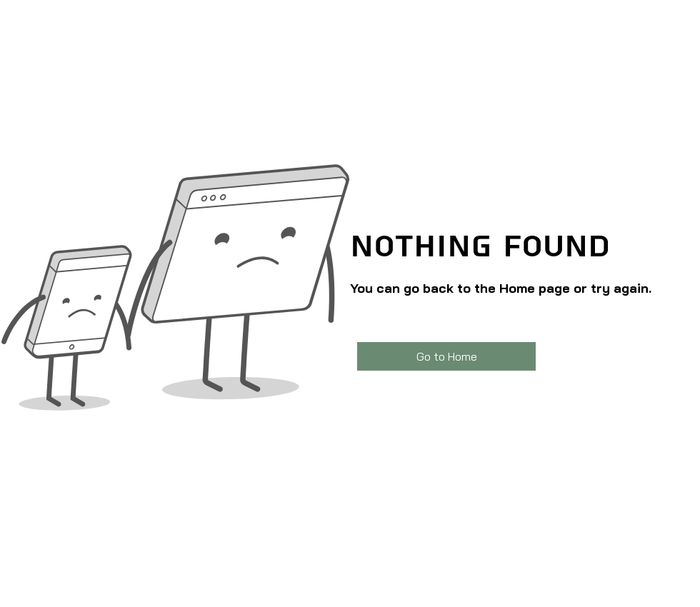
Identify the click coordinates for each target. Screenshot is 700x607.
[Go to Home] (446, 356)
